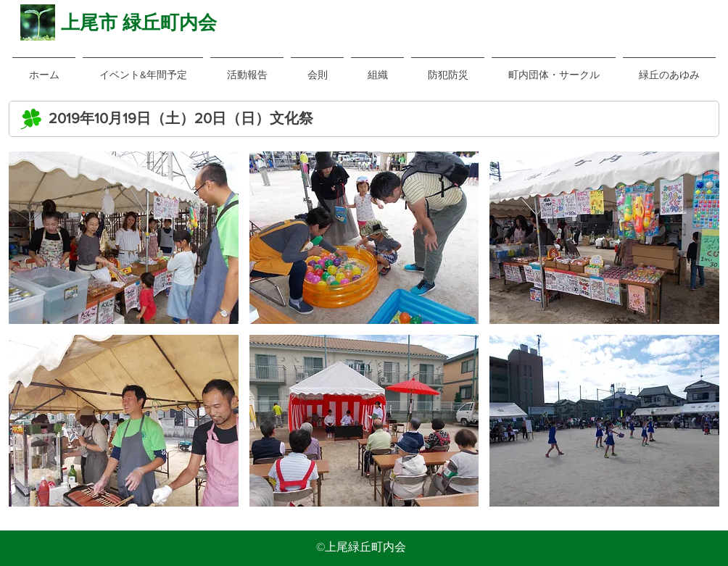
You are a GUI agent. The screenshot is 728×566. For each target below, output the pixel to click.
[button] (317, 68)
